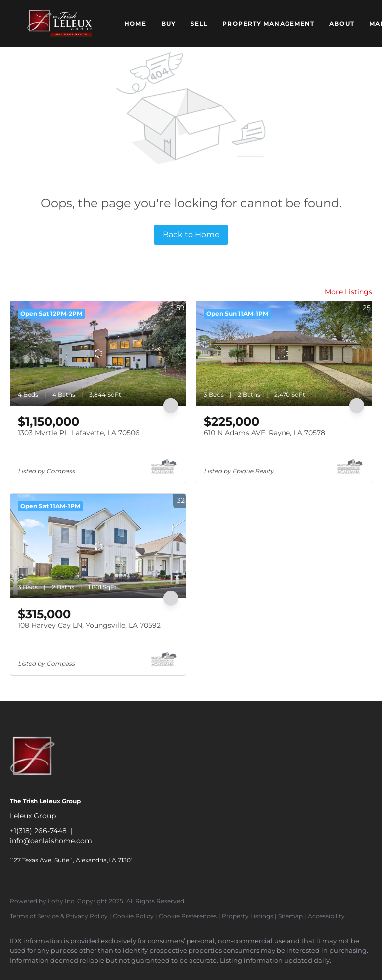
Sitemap (290, 916)
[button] (60, 24)
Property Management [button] (268, 24)
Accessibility (326, 916)
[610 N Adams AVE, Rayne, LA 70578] (284, 353)
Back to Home (191, 235)
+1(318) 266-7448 (38, 831)
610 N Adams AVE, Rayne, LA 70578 (265, 433)
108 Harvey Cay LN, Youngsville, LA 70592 (89, 625)
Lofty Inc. (62, 901)
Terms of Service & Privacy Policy (59, 916)
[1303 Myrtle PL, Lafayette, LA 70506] (98, 353)
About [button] (342, 24)
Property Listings (247, 916)
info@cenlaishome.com (51, 841)
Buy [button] (168, 24)
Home (135, 24)
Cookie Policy (133, 916)
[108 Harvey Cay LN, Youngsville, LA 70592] (98, 546)
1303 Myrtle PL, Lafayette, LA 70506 (79, 433)
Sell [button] (199, 24)
